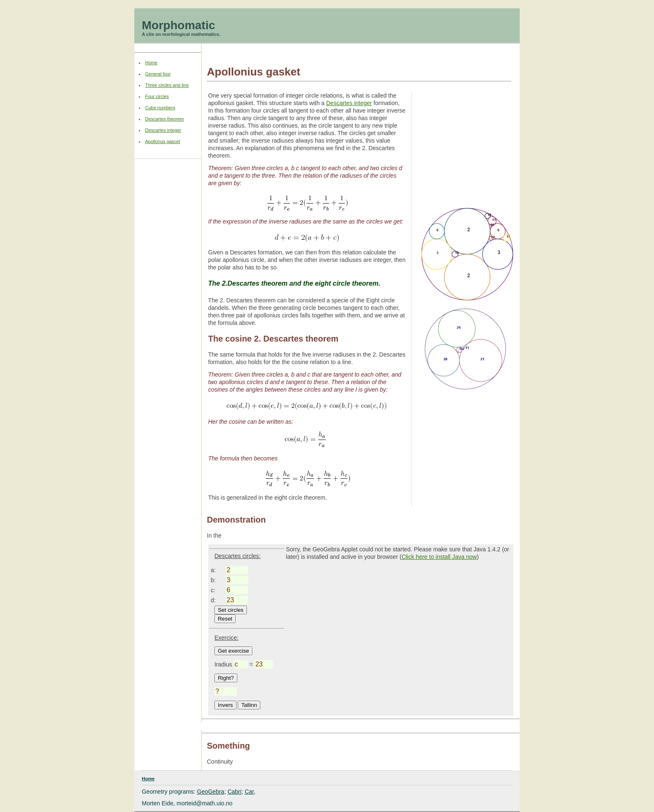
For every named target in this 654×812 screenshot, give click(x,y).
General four (158, 74)
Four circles (157, 96)
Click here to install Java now (439, 557)
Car (249, 792)
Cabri (234, 792)
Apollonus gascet (163, 141)
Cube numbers (160, 108)
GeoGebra (210, 792)
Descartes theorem (165, 119)
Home (151, 63)
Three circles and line (167, 85)
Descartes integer (349, 103)
